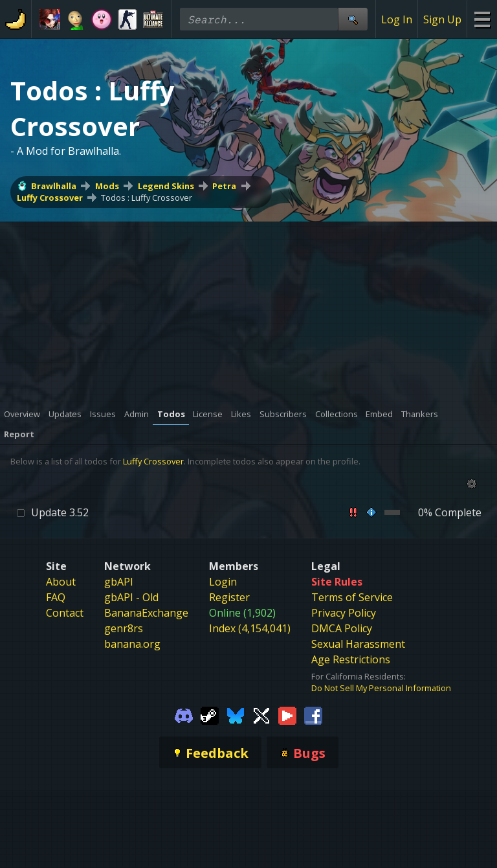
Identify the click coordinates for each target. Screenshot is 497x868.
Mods (107, 186)
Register (229, 597)
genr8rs (124, 628)
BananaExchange (146, 613)
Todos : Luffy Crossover (147, 198)
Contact (65, 613)
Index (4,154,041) (250, 628)
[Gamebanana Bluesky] (236, 714)
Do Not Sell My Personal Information (381, 688)
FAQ (56, 597)
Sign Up (442, 19)
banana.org (132, 644)
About (61, 582)
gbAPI (119, 582)
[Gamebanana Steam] (210, 714)
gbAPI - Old (131, 597)
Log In (397, 19)
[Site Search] (353, 19)
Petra (224, 186)
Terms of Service (352, 597)
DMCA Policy (342, 628)
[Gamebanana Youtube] (287, 714)
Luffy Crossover (50, 198)
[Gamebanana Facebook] (313, 714)
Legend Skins (166, 186)
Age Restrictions (351, 659)
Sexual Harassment (358, 644)
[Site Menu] (482, 19)
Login (223, 582)
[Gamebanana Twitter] (261, 714)
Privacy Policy (344, 613)
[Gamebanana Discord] (184, 714)
